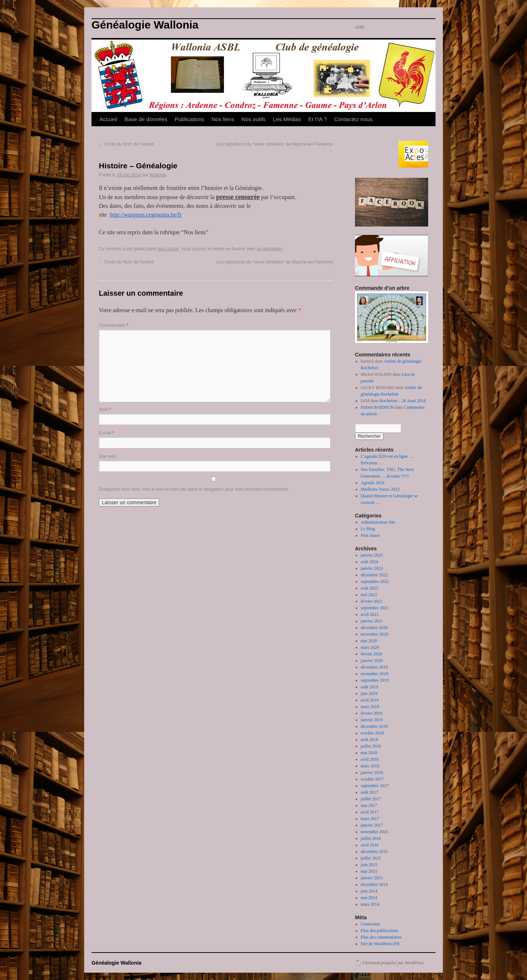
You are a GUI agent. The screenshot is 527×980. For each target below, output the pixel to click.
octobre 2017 (372, 779)
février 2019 (372, 713)
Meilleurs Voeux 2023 (380, 489)
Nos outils (254, 119)
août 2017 (370, 792)
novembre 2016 (375, 832)
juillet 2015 (371, 858)
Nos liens (223, 119)
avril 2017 (370, 812)
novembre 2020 (375, 634)
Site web (107, 456)
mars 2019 (370, 707)
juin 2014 (369, 891)
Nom (105, 409)
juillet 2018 (371, 746)
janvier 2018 (372, 773)
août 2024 (370, 562)
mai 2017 (369, 805)
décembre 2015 (374, 852)
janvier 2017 (372, 825)
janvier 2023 (372, 568)
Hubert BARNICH (377, 407)
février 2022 (372, 601)
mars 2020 (370, 647)
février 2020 (372, 654)
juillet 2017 (371, 799)
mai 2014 (369, 898)
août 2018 (370, 740)
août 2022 (370, 588)
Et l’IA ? (317, 119)
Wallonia (158, 175)
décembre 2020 (374, 628)
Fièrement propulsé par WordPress (393, 963)
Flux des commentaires (381, 937)
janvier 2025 (372, 555)
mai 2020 (369, 641)
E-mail (106, 433)
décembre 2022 (374, 575)
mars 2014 (370, 904)
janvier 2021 (372, 621)
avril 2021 (370, 614)
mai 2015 (369, 871)
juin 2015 (369, 865)
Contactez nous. (354, 119)
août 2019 (370, 687)
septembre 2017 (375, 786)
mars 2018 (370, 766)
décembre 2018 (374, 726)
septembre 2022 (375, 581)
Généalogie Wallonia (145, 25)
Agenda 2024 (373, 483)
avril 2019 (370, 700)
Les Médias (287, 119)
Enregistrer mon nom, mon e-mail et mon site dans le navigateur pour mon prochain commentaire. (194, 489)
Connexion (371, 924)
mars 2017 (370, 819)
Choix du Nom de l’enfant (126, 144)
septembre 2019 (375, 680)
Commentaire (113, 325)
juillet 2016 (371, 838)
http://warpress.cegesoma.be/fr (146, 215)
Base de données (146, 119)
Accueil (108, 119)
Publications (189, 119)
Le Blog (368, 529)
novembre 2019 (375, 674)
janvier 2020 (372, 661)
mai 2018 (369, 753)
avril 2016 (370, 845)
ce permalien (270, 249)
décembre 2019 (374, 667)
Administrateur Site (378, 522)
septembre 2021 (375, 608)
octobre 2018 (372, 733)
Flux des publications (380, 931)
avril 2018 (370, 759)
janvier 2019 (372, 720)
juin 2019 (369, 693)
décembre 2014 (374, 884)
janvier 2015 (372, 878)
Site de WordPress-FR (380, 944)
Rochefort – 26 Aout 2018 (403, 401)
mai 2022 (369, 595)
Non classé (168, 249)
